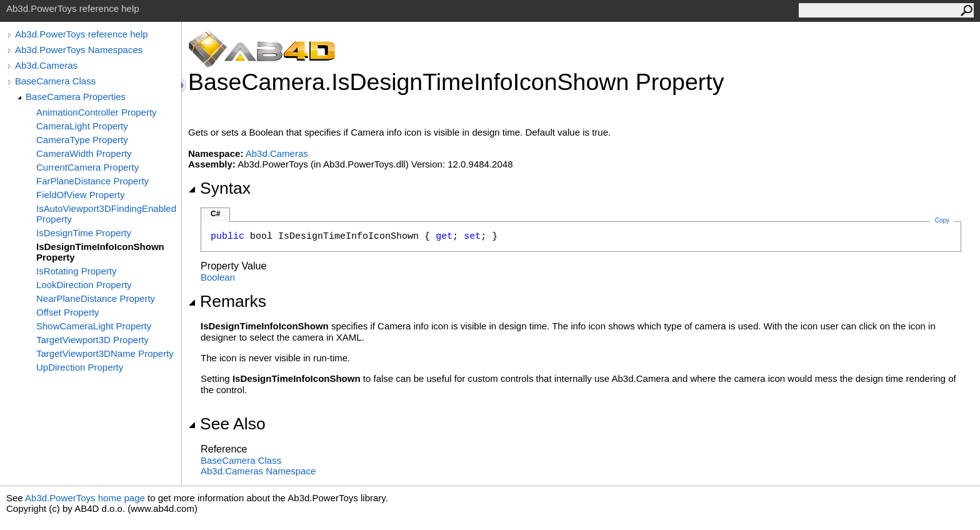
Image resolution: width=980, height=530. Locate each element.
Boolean (218, 277)
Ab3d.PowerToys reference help (82, 34)
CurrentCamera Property (87, 167)
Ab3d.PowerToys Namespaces (79, 50)
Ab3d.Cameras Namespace (258, 471)
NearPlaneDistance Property (96, 298)
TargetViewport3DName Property (105, 353)
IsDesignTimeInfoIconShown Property (100, 252)
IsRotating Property (76, 271)
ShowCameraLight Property (94, 326)
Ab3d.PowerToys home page (85, 498)
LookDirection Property (84, 285)
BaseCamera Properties (76, 97)
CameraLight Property (82, 126)
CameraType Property (82, 140)
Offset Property (68, 312)
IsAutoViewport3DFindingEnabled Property (106, 214)
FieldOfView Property (80, 195)
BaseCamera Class (55, 81)
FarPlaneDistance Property (92, 181)
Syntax (219, 188)
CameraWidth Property (84, 153)
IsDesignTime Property (84, 233)
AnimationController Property (97, 112)
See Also (227, 424)
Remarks (227, 301)
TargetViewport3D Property (92, 340)
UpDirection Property (80, 367)
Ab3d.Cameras (46, 65)
